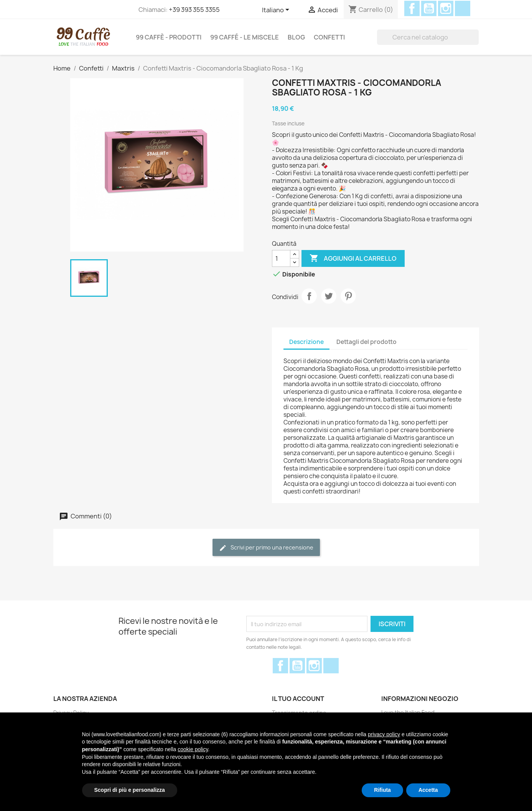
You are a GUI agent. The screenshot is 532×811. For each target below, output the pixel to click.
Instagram (446, 8)
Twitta (329, 296)
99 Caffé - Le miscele (245, 37)
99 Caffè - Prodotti (169, 37)
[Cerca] (428, 37)
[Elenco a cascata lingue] (277, 10)
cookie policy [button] (193, 749)
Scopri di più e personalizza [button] (130, 790)
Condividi (309, 296)
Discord (463, 8)
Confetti (329, 37)
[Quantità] (281, 258)
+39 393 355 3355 (194, 10)
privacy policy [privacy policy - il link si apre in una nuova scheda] (384, 734)
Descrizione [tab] (306, 342)
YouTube (429, 8)
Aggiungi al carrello (353, 258)
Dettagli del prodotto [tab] (366, 342)
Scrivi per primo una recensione (266, 548)
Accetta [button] (428, 790)
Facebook (412, 8)
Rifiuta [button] (382, 790)
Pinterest (348, 296)
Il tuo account (298, 699)
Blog (296, 37)
